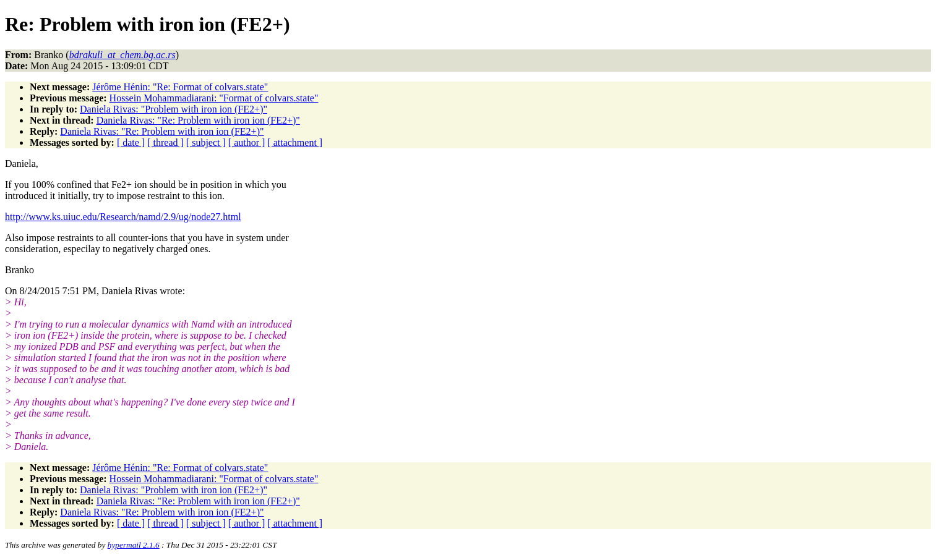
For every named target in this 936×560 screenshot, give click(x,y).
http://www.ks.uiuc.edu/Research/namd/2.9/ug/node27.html (123, 217)
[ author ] (247, 142)
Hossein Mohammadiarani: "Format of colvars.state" (214, 98)
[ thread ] (165, 142)
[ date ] (131, 142)
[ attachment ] (295, 142)
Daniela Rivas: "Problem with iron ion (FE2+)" (174, 109)
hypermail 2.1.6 (134, 545)
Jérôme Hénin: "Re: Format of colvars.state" (180, 87)
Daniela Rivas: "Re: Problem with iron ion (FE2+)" (198, 120)
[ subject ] (206, 142)
